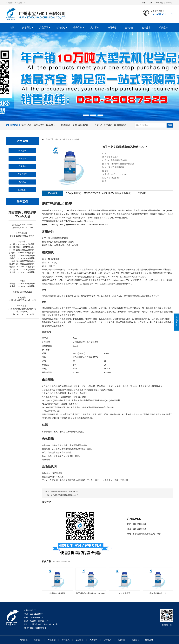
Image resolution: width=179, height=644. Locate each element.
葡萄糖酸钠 (120, 125)
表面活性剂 (22, 174)
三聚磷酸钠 (64, 125)
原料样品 (22, 182)
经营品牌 (163, 28)
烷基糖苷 (51, 125)
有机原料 (22, 158)
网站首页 (24, 640)
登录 (144, 3)
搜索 (170, 125)
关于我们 (159, 3)
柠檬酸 (108, 125)
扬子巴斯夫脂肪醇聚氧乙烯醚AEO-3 (64, 492)
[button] (79, 115)
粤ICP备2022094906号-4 (35, 628)
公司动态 (112, 28)
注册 (150, 3)
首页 (12, 28)
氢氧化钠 (26, 125)
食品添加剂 (22, 190)
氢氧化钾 (39, 125)
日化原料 (22, 166)
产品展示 (44, 28)
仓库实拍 (129, 28)
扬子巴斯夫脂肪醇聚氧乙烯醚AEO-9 (64, 495)
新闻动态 (61, 28)
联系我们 (170, 3)
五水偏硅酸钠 (80, 125)
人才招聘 (95, 28)
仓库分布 (146, 28)
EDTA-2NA (96, 125)
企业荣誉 (78, 28)
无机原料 (22, 151)
